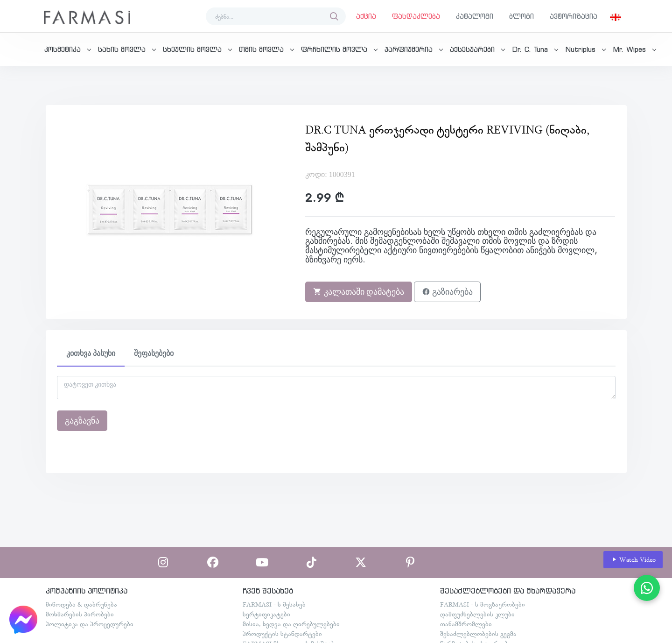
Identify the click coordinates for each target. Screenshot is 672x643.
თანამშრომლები (466, 624)
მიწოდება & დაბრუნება (81, 604)
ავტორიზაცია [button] (574, 16)
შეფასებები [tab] (154, 353)
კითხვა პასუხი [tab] (91, 353)
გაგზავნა (82, 421)
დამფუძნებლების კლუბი (477, 614)
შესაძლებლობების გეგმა (478, 634)
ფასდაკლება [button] (416, 16)
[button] (616, 16)
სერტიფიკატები (266, 614)
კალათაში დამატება (359, 292)
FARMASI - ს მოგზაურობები (483, 604)
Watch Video (633, 560)
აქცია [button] (366, 16)
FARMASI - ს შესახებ (274, 604)
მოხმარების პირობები (80, 614)
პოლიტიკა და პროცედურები (90, 624)
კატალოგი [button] (475, 16)
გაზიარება (447, 292)
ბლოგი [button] (521, 16)
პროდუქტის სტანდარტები (282, 634)
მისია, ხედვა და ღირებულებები (291, 624)
